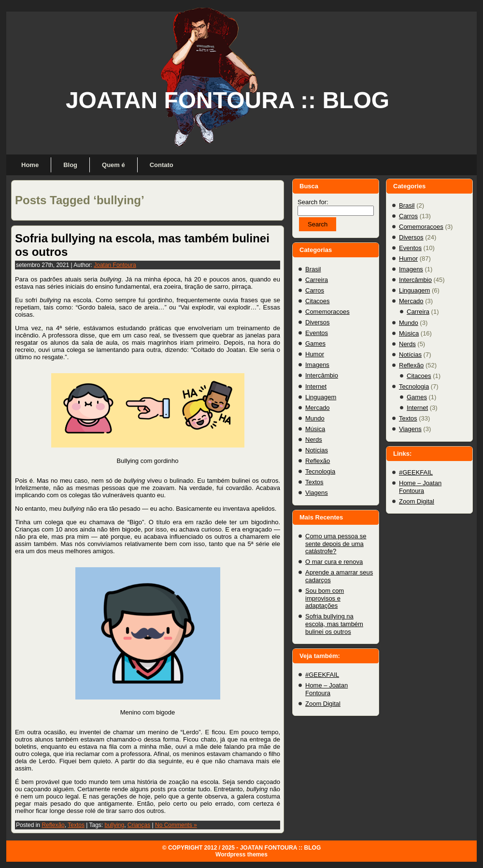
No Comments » (176, 825)
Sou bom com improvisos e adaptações (325, 598)
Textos (76, 825)
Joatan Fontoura (115, 265)
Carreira (317, 280)
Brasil (313, 269)
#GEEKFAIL (322, 675)
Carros (315, 290)
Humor (315, 354)
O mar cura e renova (334, 562)
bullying (114, 825)
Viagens (317, 493)
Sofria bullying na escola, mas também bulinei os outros (334, 624)
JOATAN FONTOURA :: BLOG (227, 100)
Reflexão (53, 825)
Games (315, 343)
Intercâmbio (322, 375)
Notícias (317, 450)
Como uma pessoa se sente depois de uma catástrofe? (336, 544)
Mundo (315, 418)
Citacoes (318, 301)
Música (315, 429)
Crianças (139, 825)
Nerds (314, 440)
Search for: (313, 202)
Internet (316, 386)
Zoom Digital (323, 704)
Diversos (318, 322)
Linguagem (321, 397)
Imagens (317, 365)
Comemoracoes (327, 312)
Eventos (317, 333)
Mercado (318, 408)
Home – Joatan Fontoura (327, 689)
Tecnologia (320, 471)
